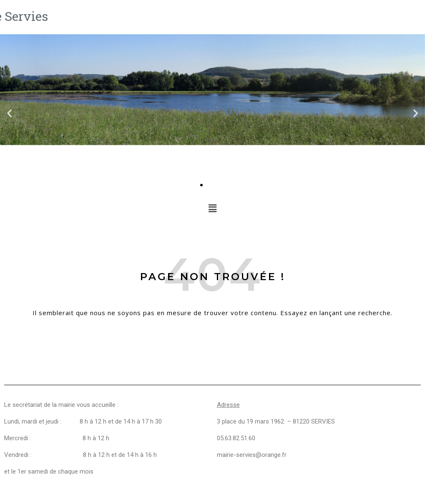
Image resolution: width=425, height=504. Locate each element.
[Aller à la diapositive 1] (201, 185)
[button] (9, 113)
